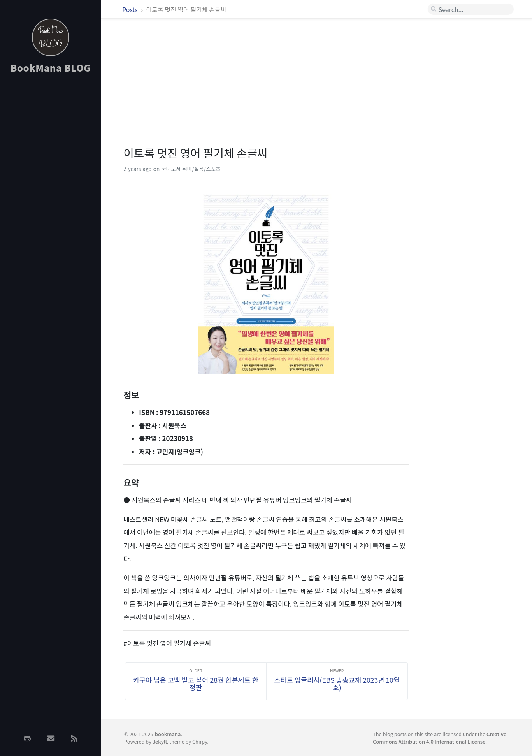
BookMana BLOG (51, 68)
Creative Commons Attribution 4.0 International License (440, 738)
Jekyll (160, 741)
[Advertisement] (51, 204)
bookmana (168, 734)
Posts (131, 9)
